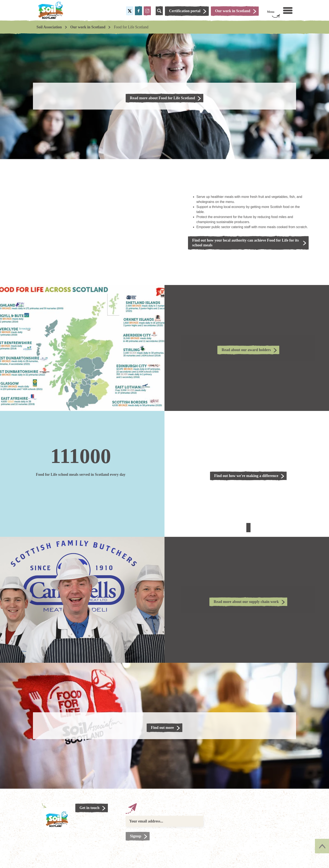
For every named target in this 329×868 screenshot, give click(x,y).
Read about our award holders (246, 350)
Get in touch (89, 808)
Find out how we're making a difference (246, 476)
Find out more (162, 728)
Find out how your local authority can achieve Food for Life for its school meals (245, 243)
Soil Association (49, 27)
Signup (136, 836)
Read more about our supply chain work (246, 602)
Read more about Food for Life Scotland (162, 98)
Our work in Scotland (88, 27)
